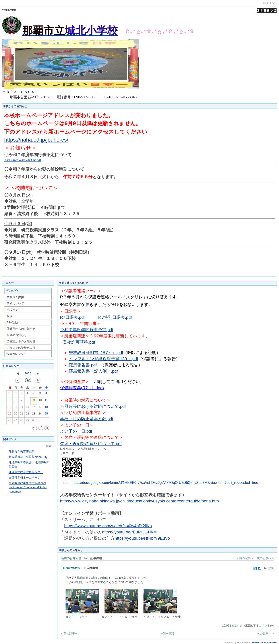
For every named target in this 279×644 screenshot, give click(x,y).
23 (34, 414)
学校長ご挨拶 (15, 297)
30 (15, 394)
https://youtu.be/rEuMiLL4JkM (129, 532)
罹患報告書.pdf (83, 365)
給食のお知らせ (17, 335)
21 (21, 414)
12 (10, 408)
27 (15, 421)
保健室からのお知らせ (21, 329)
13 (15, 408)
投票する (237, 626)
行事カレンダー (16, 354)
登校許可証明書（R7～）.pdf (96, 353)
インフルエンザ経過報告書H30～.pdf (103, 359)
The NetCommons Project (265, 642)
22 (27, 414)
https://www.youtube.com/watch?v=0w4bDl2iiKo (108, 526)
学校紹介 (12, 291)
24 (40, 414)
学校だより (14, 310)
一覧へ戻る (168, 633)
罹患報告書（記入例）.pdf (93, 371)
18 (46, 408)
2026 (28, 373)
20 (15, 414)
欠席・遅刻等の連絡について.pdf (91, 444)
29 (10, 394)
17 (40, 408)
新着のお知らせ (71, 558)
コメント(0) (266, 626)
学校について (15, 303)
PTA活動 (12, 322)
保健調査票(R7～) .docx (82, 388)
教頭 (271, 568)
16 (34, 408)
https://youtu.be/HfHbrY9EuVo (142, 538)
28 (21, 421)
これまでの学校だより (21, 348)
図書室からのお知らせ (21, 341)
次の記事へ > (265, 558)
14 (21, 408)
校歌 (10, 316)
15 (27, 408)
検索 (49, 446)
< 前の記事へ (245, 558)
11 (46, 401)
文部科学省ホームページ (24, 478)
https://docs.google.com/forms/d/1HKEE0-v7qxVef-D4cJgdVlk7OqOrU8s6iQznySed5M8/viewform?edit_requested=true (165, 483)
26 (10, 421)
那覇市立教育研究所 (22, 452)
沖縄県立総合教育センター (26, 472)
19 (10, 414)
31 (21, 394)
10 (40, 401)
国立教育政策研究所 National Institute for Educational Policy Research (28, 487)
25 (46, 414)
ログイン (269, 3)
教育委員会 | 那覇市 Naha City (28, 457)
